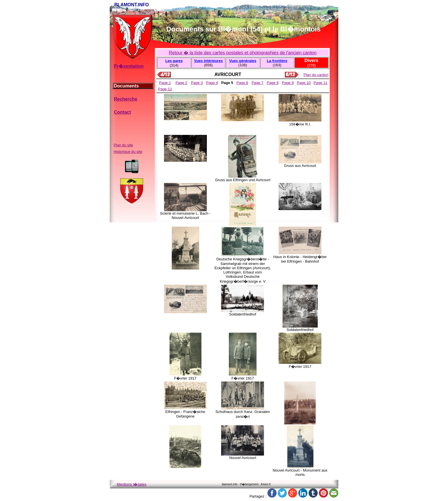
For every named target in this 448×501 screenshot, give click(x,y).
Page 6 (242, 83)
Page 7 (258, 83)
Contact (122, 112)
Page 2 (181, 83)
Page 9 (288, 83)
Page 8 (273, 83)
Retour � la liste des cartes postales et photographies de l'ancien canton (243, 53)
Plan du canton (316, 75)
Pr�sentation (129, 66)
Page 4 (212, 83)
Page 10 (304, 83)
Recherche (125, 99)
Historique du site (128, 152)
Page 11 (321, 83)
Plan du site (123, 145)
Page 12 (165, 89)
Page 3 (197, 83)
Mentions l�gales (132, 484)
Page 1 (165, 83)
